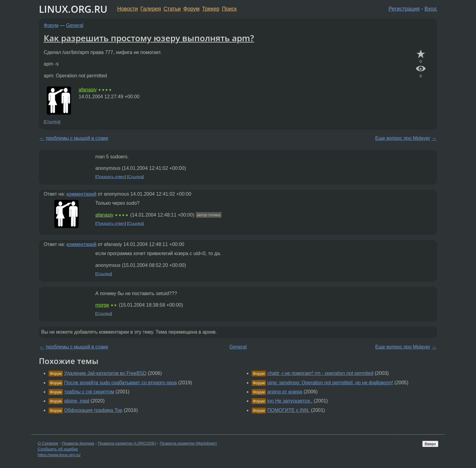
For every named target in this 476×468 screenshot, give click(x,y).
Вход (430, 9)
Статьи (172, 9)
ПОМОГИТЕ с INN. (288, 410)
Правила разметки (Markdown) (188, 443)
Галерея (151, 9)
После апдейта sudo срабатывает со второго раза (120, 383)
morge (102, 305)
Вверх (430, 444)
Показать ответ (111, 177)
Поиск (229, 9)
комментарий (82, 194)
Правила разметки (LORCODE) (127, 443)
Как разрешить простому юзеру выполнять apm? (149, 38)
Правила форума (78, 443)
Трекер (211, 9)
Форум (191, 9)
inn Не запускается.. (290, 401)
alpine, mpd (77, 401)
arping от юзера (285, 392)
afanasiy (88, 90)
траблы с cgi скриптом (89, 392)
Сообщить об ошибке (58, 449)
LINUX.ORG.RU (73, 9)
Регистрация (404, 9)
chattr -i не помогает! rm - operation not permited (320, 373)
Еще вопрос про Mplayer (403, 138)
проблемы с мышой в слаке (77, 138)
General (75, 25)
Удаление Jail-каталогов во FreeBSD (105, 373)
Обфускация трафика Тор (93, 410)
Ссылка (52, 122)
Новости (127, 9)
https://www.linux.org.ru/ (59, 455)
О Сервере (48, 443)
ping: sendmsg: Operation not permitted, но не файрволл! (330, 383)
